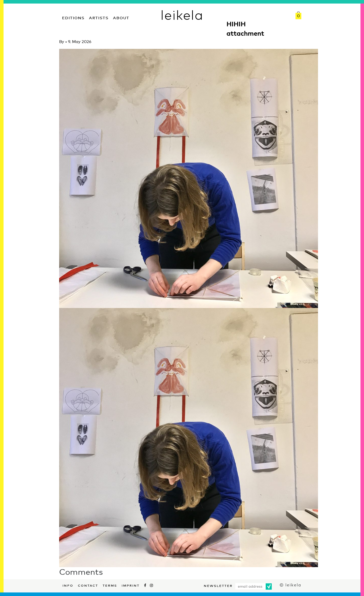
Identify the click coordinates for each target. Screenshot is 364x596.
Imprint (131, 585)
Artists (99, 17)
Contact (88, 585)
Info (68, 585)
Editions (73, 17)
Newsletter (218, 585)
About (121, 17)
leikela (182, 15)
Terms (110, 585)
